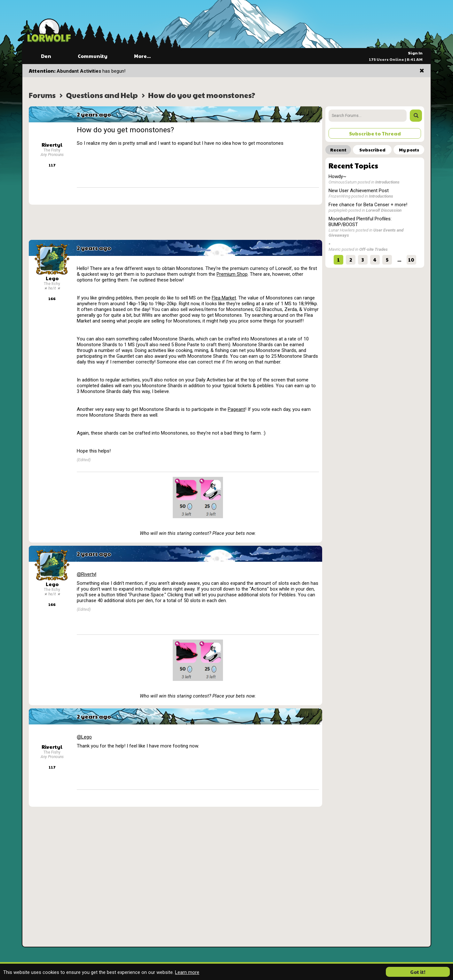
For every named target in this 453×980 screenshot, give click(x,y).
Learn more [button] (187, 972)
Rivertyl (52, 145)
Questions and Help (102, 95)
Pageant (236, 409)
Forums (42, 95)
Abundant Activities (79, 71)
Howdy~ (337, 176)
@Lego (84, 737)
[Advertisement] (175, 222)
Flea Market (224, 298)
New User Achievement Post (359, 191)
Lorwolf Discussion (384, 210)
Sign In (415, 53)
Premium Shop (232, 274)
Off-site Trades (374, 249)
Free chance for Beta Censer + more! (368, 205)
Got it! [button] (418, 972)
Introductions (387, 182)
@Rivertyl (87, 574)
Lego (52, 278)
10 (411, 260)
